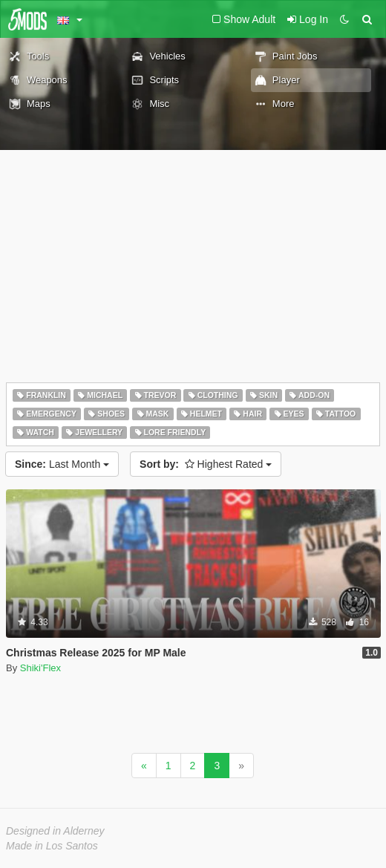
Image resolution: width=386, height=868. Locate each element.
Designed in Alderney (55, 831)
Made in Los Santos (52, 846)
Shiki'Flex (40, 668)
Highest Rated (206, 464)
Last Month (62, 464)
